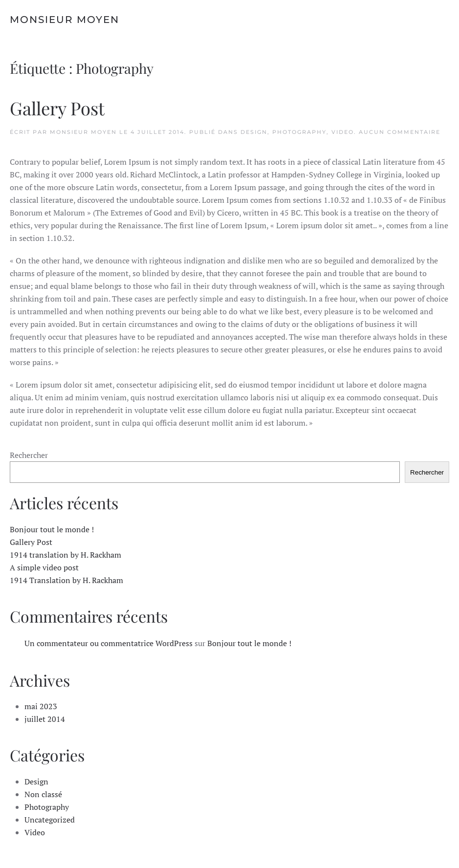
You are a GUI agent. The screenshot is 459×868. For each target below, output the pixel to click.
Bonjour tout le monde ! (52, 529)
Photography (299, 132)
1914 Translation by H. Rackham (66, 580)
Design (254, 132)
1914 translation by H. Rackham (66, 555)
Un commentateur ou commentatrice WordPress (109, 643)
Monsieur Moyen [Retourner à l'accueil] (65, 20)
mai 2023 (41, 706)
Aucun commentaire (400, 132)
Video (343, 132)
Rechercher (29, 455)
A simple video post (44, 567)
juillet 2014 (45, 719)
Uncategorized (50, 820)
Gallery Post (57, 108)
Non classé (43, 794)
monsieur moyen (83, 132)
